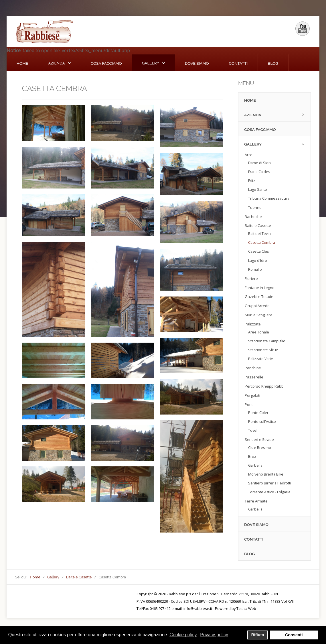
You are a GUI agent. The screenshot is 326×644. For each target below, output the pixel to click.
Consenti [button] (294, 635)
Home (22, 63)
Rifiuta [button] (258, 635)
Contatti (238, 63)
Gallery (151, 63)
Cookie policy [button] (183, 635)
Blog (273, 63)
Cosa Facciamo (106, 63)
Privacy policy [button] (214, 635)
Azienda (57, 63)
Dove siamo (197, 63)
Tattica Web (246, 608)
